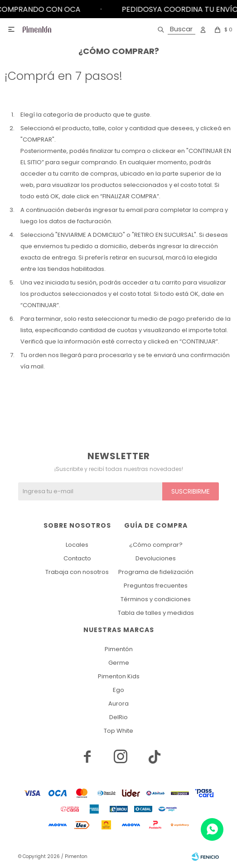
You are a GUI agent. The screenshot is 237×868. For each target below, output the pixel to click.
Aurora (119, 704)
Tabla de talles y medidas (156, 613)
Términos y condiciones (156, 599)
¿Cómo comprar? (156, 545)
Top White (119, 731)
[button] (175, 29)
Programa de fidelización (156, 572)
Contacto (77, 558)
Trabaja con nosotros (77, 572)
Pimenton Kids (119, 676)
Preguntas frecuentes (156, 586)
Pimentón (119, 649)
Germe (119, 663)
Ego (119, 690)
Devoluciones (156, 558)
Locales (77, 545)
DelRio (119, 717)
